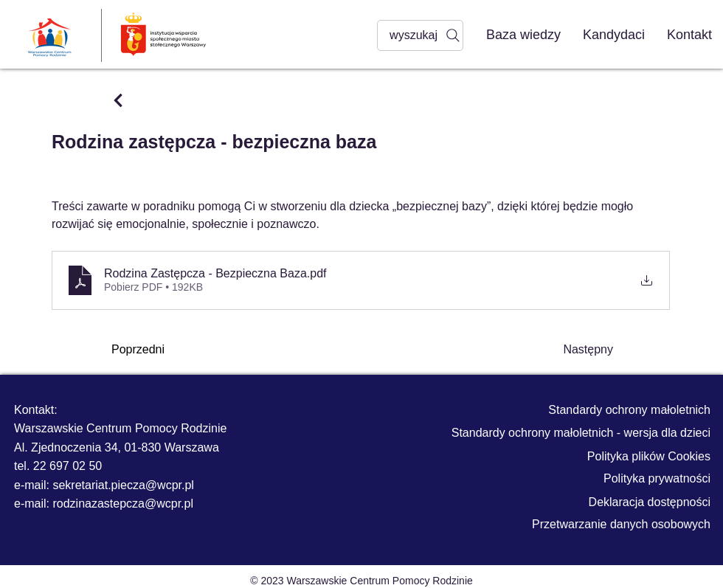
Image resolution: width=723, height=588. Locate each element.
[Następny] (576, 350)
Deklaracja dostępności (650, 502)
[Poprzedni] (160, 350)
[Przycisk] (117, 100)
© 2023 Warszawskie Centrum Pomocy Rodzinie (361, 581)
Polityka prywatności (657, 478)
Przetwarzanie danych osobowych (621, 524)
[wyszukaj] (420, 35)
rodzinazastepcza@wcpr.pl (123, 504)
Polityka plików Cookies (649, 456)
